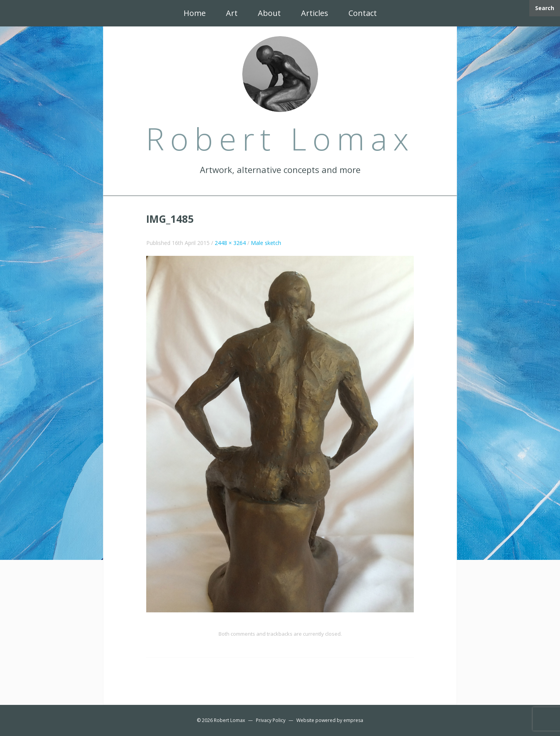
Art (232, 13)
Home (195, 13)
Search (545, 8)
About (269, 13)
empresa (353, 720)
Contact (363, 13)
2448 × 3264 (230, 243)
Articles (315, 13)
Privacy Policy (271, 720)
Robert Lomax (229, 720)
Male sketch (266, 243)
